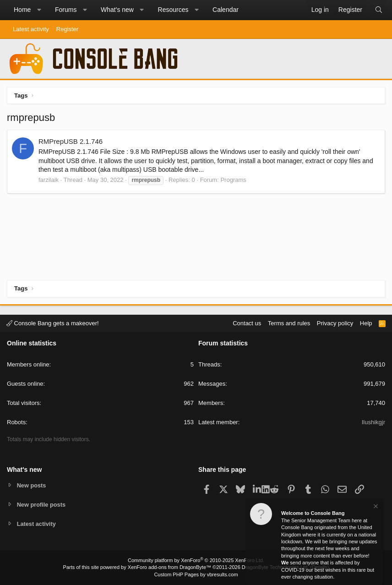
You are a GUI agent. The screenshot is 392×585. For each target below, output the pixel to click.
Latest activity (31, 29)
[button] (39, 10)
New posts (32, 485)
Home (22, 10)
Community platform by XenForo (196, 560)
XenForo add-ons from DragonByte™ (169, 567)
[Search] (379, 10)
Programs (233, 180)
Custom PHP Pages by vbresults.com (196, 574)
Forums (66, 10)
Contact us (247, 323)
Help (366, 323)
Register (67, 29)
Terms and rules (289, 323)
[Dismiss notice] (375, 507)
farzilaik (49, 180)
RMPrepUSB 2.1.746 (71, 141)
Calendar (226, 10)
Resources (173, 10)
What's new (117, 10)
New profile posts (42, 504)
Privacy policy (335, 323)
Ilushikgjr (373, 422)
